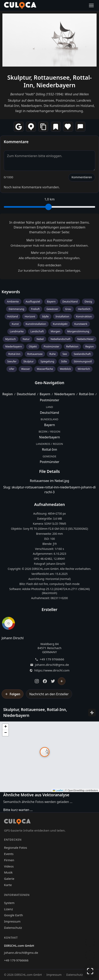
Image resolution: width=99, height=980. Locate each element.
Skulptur (29, 361)
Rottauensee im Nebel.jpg (49, 481)
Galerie (9, 879)
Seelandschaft (82, 354)
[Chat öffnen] (90, 942)
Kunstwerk (81, 324)
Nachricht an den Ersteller (49, 694)
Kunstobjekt (60, 324)
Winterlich (84, 369)
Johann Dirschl (13, 638)
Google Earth (13, 915)
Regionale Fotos (16, 848)
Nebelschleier (85, 339)
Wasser (26, 369)
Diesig (88, 301)
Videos (9, 866)
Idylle (45, 316)
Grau (68, 309)
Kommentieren (82, 177)
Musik (8, 872)
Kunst (15, 324)
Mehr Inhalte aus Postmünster (50, 240)
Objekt (33, 346)
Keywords (11, 292)
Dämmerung (16, 309)
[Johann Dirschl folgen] (62, 681)
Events (9, 854)
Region (90, 346)
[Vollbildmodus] (90, 971)
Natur (26, 339)
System (9, 903)
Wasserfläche (45, 369)
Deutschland (70, 301)
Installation (62, 316)
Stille (64, 361)
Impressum (12, 921)
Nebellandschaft (60, 339)
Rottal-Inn (14, 354)
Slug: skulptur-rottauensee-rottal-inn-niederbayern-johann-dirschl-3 (49, 490)
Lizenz (8, 909)
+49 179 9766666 (52, 659)
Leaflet (58, 790)
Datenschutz (13, 928)
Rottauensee (35, 354)
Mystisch (11, 339)
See (65, 354)
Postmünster (51, 346)
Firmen (9, 860)
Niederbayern (14, 346)
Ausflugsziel (33, 301)
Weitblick (65, 369)
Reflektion (72, 346)
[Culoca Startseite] (20, 5)
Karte (8, 885)
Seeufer (12, 361)
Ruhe (52, 354)
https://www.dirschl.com (52, 670)
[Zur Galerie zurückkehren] (90, 955)
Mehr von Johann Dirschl (50, 253)
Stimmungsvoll (83, 361)
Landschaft (37, 331)
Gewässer (52, 309)
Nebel (40, 339)
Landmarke (17, 331)
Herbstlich (84, 309)
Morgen (56, 331)
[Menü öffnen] (91, 5)
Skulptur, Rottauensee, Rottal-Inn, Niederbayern (49, 81)
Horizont (30, 316)
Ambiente (13, 301)
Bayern (51, 301)
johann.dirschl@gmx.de (52, 665)
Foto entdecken (49, 265)
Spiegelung (47, 361)
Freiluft (35, 309)
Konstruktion (84, 316)
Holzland (13, 316)
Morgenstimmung (78, 331)
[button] (45, 752)
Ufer (12, 369)
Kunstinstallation (36, 324)
